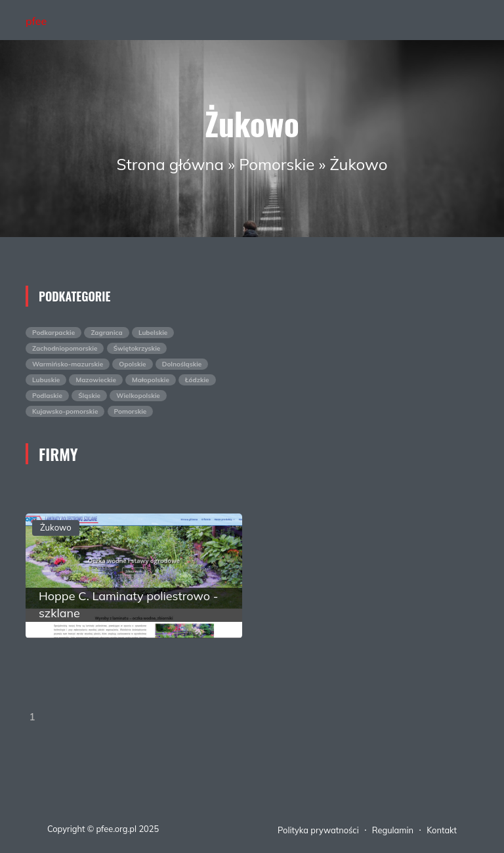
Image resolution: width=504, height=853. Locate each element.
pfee (36, 21)
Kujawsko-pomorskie (65, 411)
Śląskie (89, 396)
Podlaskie (47, 396)
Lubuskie (46, 380)
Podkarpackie (53, 333)
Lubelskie (153, 333)
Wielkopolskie (138, 396)
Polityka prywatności (318, 830)
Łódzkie (197, 380)
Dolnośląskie (182, 364)
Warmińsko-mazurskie (68, 364)
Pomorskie (277, 164)
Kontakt (442, 830)
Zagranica (106, 333)
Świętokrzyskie (137, 348)
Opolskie (132, 364)
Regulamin (393, 830)
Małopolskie (151, 380)
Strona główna (170, 164)
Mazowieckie (95, 380)
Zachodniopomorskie (65, 348)
